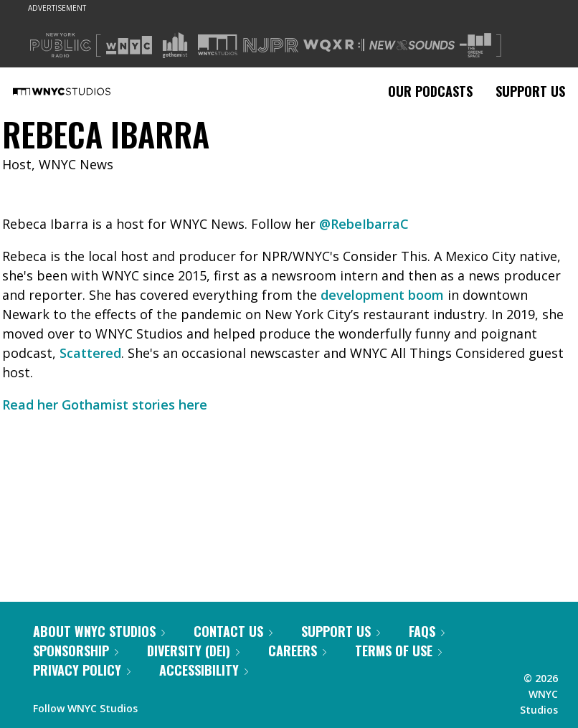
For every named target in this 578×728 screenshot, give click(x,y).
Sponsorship (76, 651)
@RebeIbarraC (364, 224)
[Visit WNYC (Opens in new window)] (129, 45)
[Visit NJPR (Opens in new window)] (271, 46)
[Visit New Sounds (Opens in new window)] (412, 45)
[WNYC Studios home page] (80, 91)
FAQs (427, 631)
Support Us (530, 91)
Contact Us (233, 631)
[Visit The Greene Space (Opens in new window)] (475, 46)
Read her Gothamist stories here (105, 405)
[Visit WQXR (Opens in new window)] (334, 46)
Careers (297, 651)
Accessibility (204, 670)
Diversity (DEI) (193, 651)
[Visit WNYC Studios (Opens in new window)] (218, 45)
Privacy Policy (82, 670)
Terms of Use (398, 651)
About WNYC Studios (99, 631)
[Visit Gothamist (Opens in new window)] (175, 45)
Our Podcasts (430, 91)
